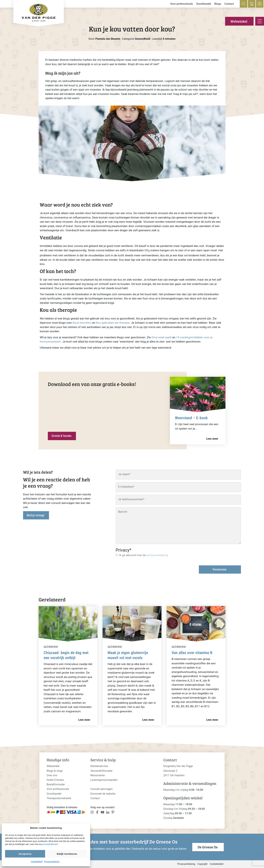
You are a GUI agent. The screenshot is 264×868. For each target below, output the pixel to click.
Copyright (203, 864)
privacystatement (50, 844)
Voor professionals (181, 4)
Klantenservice (99, 766)
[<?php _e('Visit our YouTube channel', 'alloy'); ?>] (102, 813)
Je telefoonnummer (131, 499)
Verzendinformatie (101, 771)
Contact (229, 4)
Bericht (123, 512)
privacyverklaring (157, 555)
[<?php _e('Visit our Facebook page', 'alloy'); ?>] (97, 813)
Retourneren (98, 775)
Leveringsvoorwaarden (104, 780)
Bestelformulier (56, 784)
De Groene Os (208, 847)
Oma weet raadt (161, 337)
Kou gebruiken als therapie (113, 323)
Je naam (124, 474)
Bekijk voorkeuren (67, 854)
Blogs (218, 4)
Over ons (52, 775)
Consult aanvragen (102, 789)
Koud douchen (82, 323)
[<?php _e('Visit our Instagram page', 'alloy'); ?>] (92, 813)
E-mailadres (126, 487)
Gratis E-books (61, 436)
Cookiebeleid (37, 862)
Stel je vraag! (36, 515)
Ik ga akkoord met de (144, 555)
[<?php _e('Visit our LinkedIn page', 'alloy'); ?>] (108, 813)
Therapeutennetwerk (59, 798)
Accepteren (25, 854)
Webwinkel (239, 21)
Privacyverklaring (52, 862)
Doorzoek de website (103, 794)
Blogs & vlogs (55, 771)
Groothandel (204, 4)
